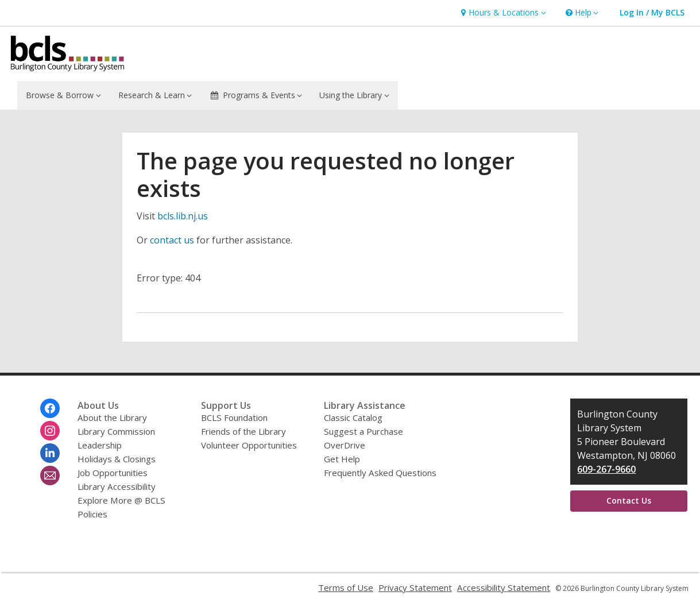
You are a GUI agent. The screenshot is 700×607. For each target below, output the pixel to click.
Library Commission (116, 431)
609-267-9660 (606, 469)
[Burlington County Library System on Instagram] (50, 431)
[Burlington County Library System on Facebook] (50, 408)
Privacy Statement (415, 587)
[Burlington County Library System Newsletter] (50, 475)
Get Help (342, 459)
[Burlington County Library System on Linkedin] (50, 453)
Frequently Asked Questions (380, 473)
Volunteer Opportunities (249, 445)
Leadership (100, 445)
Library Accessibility (117, 486)
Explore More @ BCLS (121, 500)
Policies (92, 514)
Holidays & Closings (117, 459)
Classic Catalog (353, 417)
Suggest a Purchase (363, 431)
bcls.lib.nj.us (183, 216)
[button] (502, 13)
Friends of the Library (243, 431)
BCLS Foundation (234, 417)
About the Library (112, 417)
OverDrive (345, 445)
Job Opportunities (113, 473)
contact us (172, 240)
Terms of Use (346, 587)
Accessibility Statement (504, 587)
